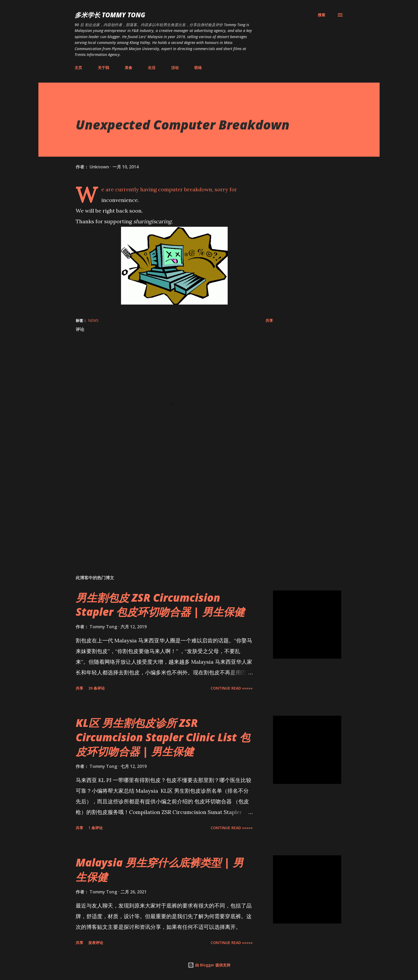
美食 (128, 68)
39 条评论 (97, 688)
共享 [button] (269, 320)
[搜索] (321, 15)
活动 (175, 68)
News (93, 320)
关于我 (103, 68)
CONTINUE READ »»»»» (232, 688)
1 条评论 (95, 828)
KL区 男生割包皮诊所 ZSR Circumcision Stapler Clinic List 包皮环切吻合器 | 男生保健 (163, 737)
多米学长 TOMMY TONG (110, 15)
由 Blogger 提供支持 (209, 965)
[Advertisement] (166, 508)
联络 (198, 68)
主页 (78, 68)
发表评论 (96, 943)
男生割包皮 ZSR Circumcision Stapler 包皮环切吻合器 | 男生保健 (160, 605)
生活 (152, 68)
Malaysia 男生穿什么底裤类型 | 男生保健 (160, 869)
